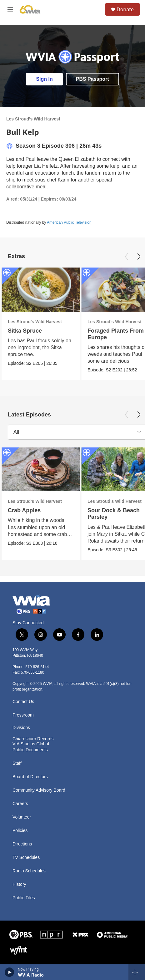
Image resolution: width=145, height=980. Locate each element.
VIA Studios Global (31, 744)
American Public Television (69, 222)
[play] (10, 972)
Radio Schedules (29, 871)
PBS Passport (92, 79)
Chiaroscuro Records (33, 739)
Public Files (24, 898)
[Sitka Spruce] (41, 290)
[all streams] (137, 972)
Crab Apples (24, 510)
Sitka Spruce (25, 331)
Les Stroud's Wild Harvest (33, 119)
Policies (20, 831)
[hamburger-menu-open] (10, 9)
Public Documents (30, 750)
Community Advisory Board (39, 790)
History (19, 884)
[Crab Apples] (41, 470)
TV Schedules (26, 857)
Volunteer (22, 817)
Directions (22, 844)
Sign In (44, 79)
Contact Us (23, 702)
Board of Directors (30, 777)
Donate (125, 9)
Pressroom (23, 715)
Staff (17, 763)
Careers (20, 804)
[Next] (139, 257)
